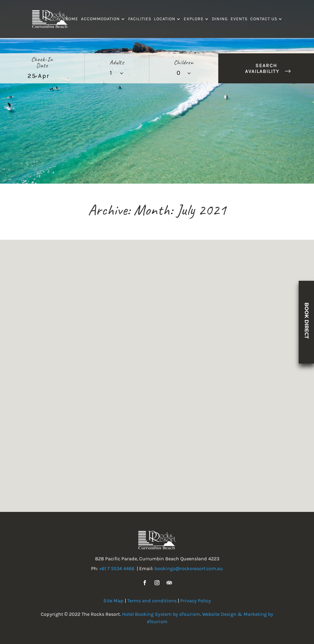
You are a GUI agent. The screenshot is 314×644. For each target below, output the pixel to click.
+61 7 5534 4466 (117, 568)
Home (72, 19)
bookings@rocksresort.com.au (189, 568)
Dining (220, 19)
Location (165, 19)
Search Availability (262, 68)
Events (239, 19)
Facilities (140, 19)
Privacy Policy (196, 601)
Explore (194, 19)
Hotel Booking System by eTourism (161, 614)
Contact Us (264, 19)
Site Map (113, 601)
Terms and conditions (152, 601)
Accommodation (100, 19)
